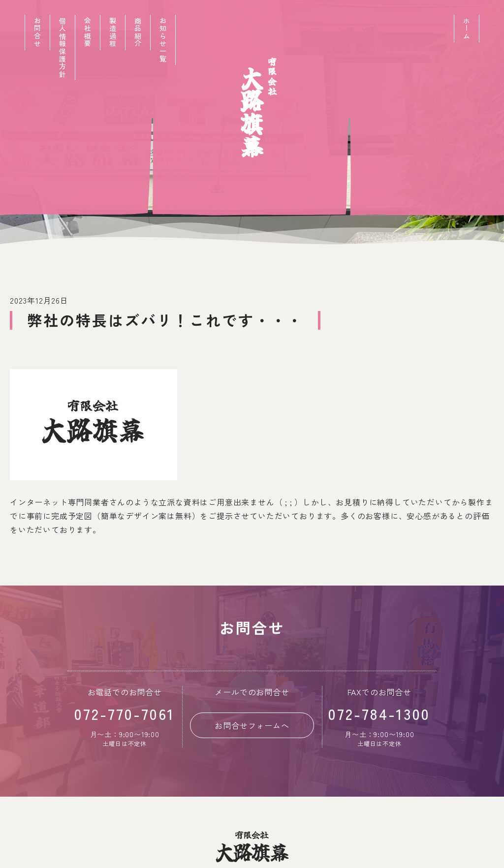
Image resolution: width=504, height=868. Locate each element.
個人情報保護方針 (63, 47)
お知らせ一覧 (163, 40)
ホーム (467, 29)
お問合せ (37, 32)
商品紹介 (138, 32)
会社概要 (88, 32)
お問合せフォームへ (252, 725)
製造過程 (113, 32)
